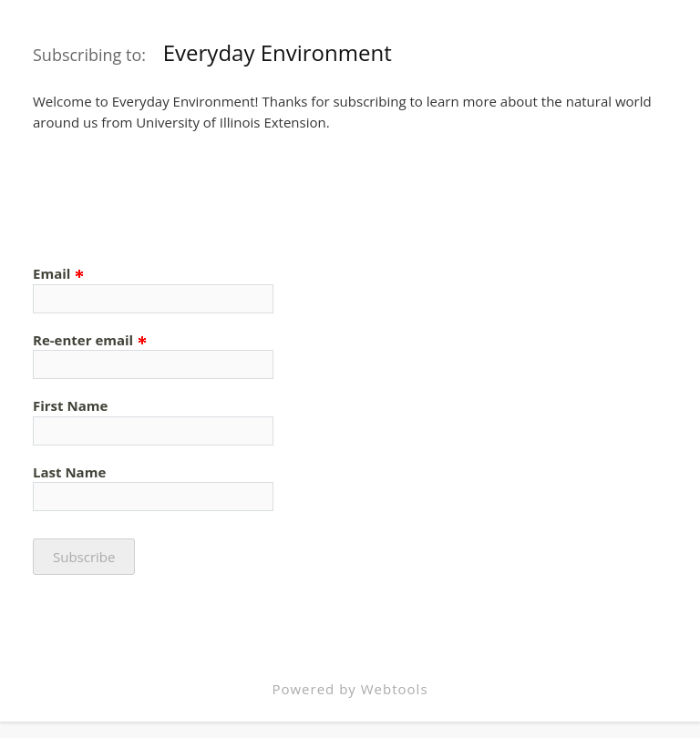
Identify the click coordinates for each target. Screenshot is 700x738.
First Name (70, 405)
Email (59, 273)
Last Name (69, 472)
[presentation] (171, 195)
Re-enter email (90, 340)
